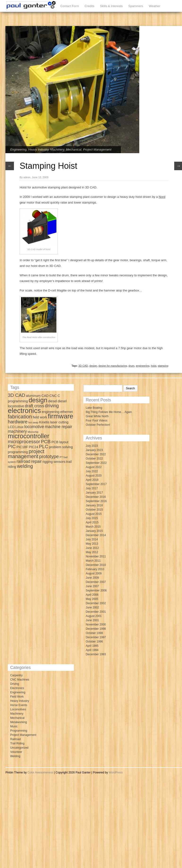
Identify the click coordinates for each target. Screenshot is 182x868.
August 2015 (94, 514)
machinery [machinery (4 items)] (17, 431)
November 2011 (96, 556)
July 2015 (92, 518)
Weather (154, 6)
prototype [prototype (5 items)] (49, 456)
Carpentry (16, 675)
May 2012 (92, 552)
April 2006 (92, 595)
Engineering (18, 150)
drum (131, 366)
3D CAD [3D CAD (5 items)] (16, 395)
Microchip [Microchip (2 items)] (33, 432)
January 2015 (94, 531)
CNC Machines (20, 680)
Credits (89, 6)
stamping (163, 366)
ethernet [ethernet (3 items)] (66, 412)
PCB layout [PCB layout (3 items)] (60, 442)
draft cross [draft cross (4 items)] (34, 406)
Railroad (15, 739)
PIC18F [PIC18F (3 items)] (22, 447)
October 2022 (94, 459)
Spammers (136, 6)
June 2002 (92, 608)
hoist (154, 366)
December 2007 (96, 582)
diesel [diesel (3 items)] (53, 401)
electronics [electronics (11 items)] (24, 410)
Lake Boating (94, 408)
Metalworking (19, 722)
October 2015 (94, 510)
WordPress (116, 773)
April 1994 (92, 650)
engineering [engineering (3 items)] (51, 412)
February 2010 (95, 569)
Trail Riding (17, 743)
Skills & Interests (111, 6)
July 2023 (92, 446)
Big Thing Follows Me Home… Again (109, 412)
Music (14, 726)
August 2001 (94, 616)
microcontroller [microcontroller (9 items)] (29, 436)
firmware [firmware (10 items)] (61, 416)
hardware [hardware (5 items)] (18, 422)
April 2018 (92, 480)
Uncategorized (19, 748)
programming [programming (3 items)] (18, 452)
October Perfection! (98, 425)
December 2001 (96, 612)
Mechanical (74, 150)
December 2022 (96, 454)
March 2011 (93, 561)
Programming (19, 731)
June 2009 (92, 578)
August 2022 (94, 467)
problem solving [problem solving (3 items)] (61, 447)
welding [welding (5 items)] (25, 466)
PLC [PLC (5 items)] (44, 447)
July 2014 (92, 539)
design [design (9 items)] (38, 400)
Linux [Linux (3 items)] (19, 427)
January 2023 (94, 450)
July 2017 (92, 488)
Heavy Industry (38, 150)
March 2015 (93, 527)
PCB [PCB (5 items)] (46, 442)
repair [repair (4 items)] (36, 461)
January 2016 (94, 505)
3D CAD (83, 366)
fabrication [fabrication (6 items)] (20, 417)
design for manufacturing (113, 366)
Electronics (17, 688)
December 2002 (96, 603)
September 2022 (96, 463)
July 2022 (92, 471)
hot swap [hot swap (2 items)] (33, 422)
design (93, 366)
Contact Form (70, 6)
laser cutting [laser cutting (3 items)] (59, 422)
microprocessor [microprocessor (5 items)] (24, 442)
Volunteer (16, 752)
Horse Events (19, 705)
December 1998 (96, 629)
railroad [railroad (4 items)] (23, 461)
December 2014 (96, 535)
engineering (143, 366)
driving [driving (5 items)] (52, 406)
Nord (162, 197)
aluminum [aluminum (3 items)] (33, 396)
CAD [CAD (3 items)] (45, 396)
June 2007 (92, 586)
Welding (15, 756)
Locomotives (18, 709)
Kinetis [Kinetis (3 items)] (44, 422)
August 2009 (94, 573)
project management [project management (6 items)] (26, 454)
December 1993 (96, 654)
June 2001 (92, 620)
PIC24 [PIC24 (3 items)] (34, 447)
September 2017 (96, 484)
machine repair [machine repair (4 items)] (59, 427)
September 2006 (96, 590)
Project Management (97, 150)
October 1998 (94, 633)
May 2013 (92, 544)
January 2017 (94, 493)
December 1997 (96, 637)
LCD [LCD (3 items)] (11, 427)
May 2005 (92, 599)
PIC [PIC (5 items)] (12, 447)
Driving (15, 684)
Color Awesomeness (40, 773)
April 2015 (92, 522)
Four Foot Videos (97, 421)
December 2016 (96, 497)
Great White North (97, 416)
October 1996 (94, 642)
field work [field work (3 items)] (40, 417)
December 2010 (96, 565)
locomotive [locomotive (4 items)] (34, 427)
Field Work (17, 697)
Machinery (57, 150)
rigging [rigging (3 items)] (48, 462)
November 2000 (96, 625)
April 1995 (92, 646)
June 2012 (92, 548)
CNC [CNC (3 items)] (53, 396)
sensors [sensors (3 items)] (59, 462)
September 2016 (96, 501)
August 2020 (94, 476)
